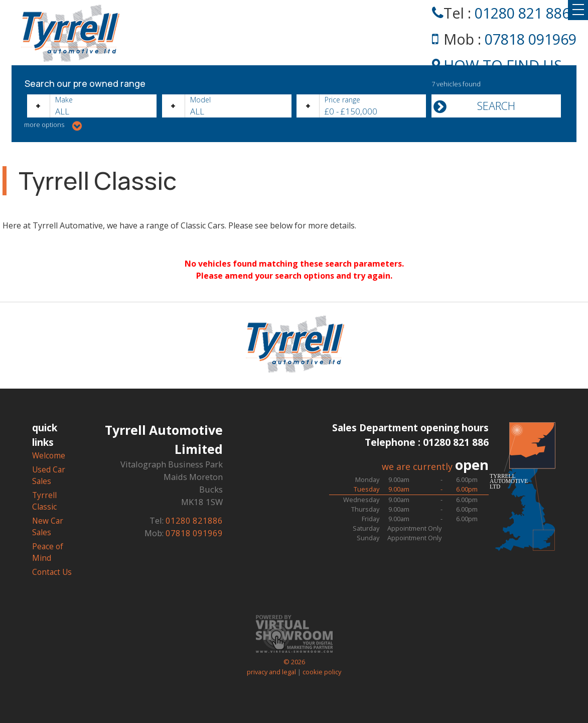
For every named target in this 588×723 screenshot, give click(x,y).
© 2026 (294, 657)
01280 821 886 (522, 13)
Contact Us (52, 572)
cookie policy (322, 672)
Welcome (49, 456)
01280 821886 (194, 520)
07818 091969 (531, 39)
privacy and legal (271, 672)
